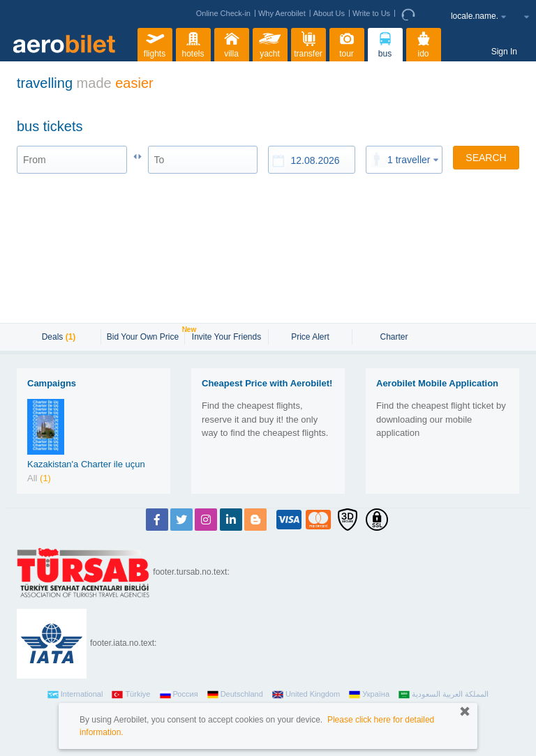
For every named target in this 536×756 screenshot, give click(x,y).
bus (385, 43)
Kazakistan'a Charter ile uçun (86, 464)
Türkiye (131, 695)
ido (424, 43)
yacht (270, 43)
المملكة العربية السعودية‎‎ (444, 695)
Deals (59, 337)
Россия (179, 695)
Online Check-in (223, 13)
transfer (308, 43)
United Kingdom (306, 695)
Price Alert (310, 337)
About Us (329, 13)
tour (347, 43)
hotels (193, 43)
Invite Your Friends (226, 337)
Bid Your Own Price (144, 335)
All (39, 478)
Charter (394, 337)
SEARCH (486, 158)
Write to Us (371, 13)
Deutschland (235, 695)
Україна (369, 695)
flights (155, 43)
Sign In (504, 52)
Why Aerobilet (282, 13)
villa (232, 43)
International (75, 695)
